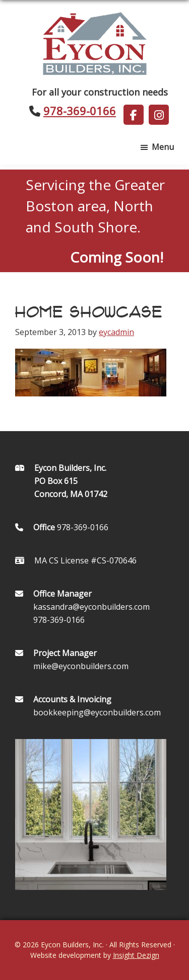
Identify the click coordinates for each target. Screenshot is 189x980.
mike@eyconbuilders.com (81, 666)
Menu (163, 147)
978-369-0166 (80, 111)
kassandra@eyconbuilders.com (91, 607)
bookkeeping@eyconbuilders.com (97, 712)
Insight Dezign (136, 955)
